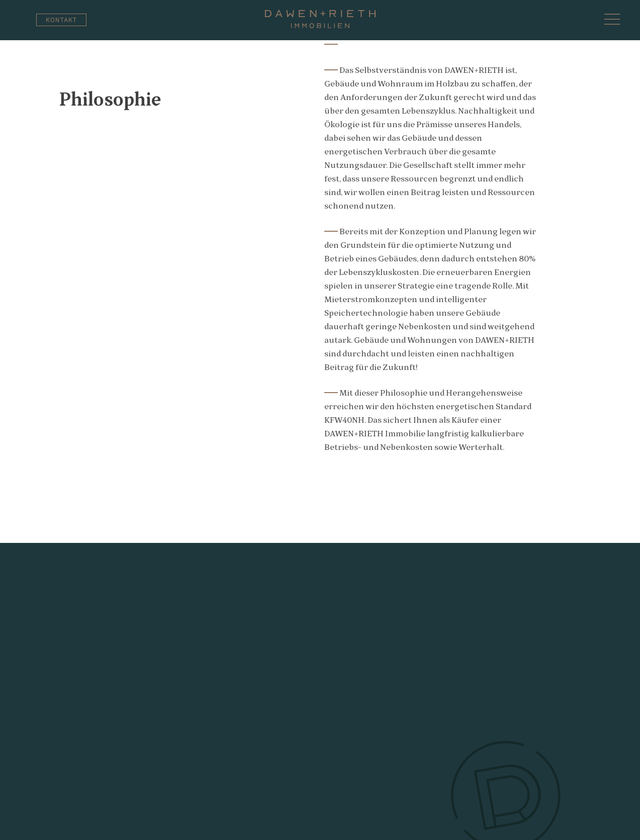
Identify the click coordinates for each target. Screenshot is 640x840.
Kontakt (61, 19)
